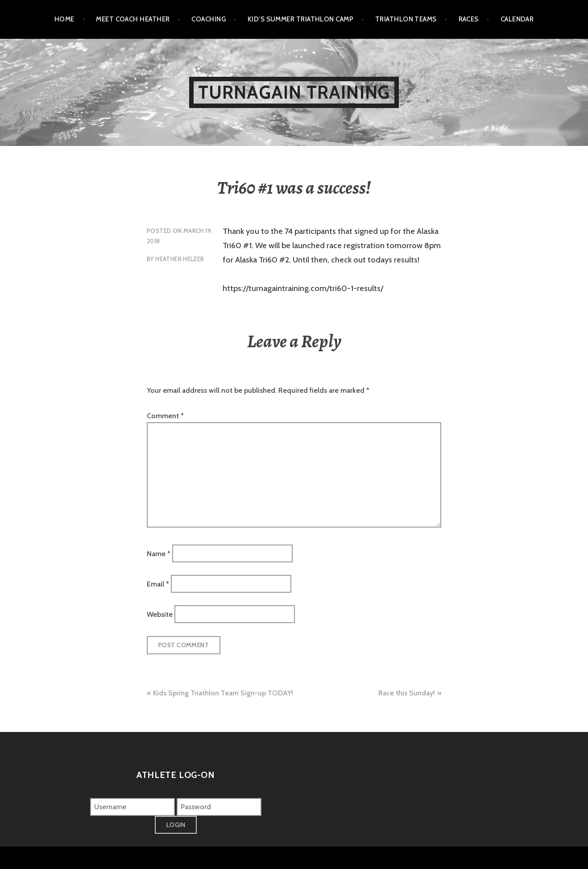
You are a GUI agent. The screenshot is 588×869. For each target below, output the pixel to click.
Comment (165, 416)
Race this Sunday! (407, 693)
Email (158, 584)
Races (469, 19)
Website (160, 614)
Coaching (209, 19)
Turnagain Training (294, 92)
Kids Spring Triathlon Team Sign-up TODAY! (223, 693)
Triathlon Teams (406, 19)
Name (159, 553)
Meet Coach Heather (133, 19)
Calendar (517, 19)
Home (64, 19)
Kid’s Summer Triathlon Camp (300, 19)
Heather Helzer (180, 259)
